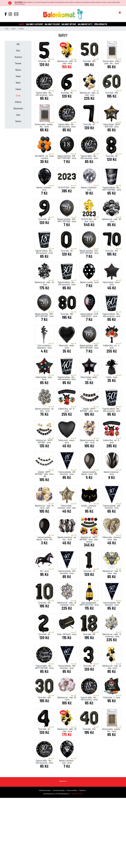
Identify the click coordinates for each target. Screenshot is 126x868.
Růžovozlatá (18, 108)
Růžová (18, 70)
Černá (18, 95)
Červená (18, 63)
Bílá (18, 44)
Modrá (18, 83)
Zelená (18, 76)
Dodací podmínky (72, 790)
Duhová (18, 121)
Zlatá (18, 115)
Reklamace (83, 790)
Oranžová (18, 57)
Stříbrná (18, 102)
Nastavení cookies (77, 794)
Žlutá (18, 50)
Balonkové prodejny (45, 790)
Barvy (14, 29)
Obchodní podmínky (59, 790)
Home (7, 29)
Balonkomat (63, 781)
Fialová (18, 89)
